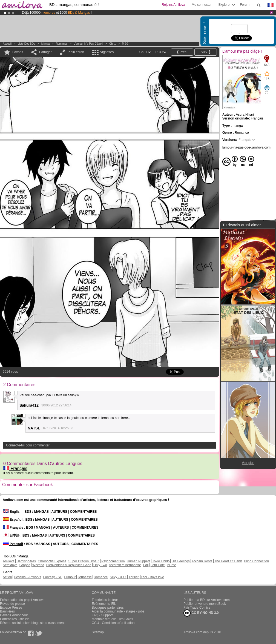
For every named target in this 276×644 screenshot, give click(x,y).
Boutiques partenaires (108, 608)
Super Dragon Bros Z (84, 561)
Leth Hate (158, 565)
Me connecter (202, 5)
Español (13, 520)
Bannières (7, 611)
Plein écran (76, 52)
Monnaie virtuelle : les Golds (112, 619)
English (12, 512)
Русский (13, 544)
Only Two (100, 565)
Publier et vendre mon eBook (205, 604)
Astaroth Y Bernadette (125, 565)
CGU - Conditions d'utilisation (113, 623)
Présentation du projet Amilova (22, 600)
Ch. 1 (113, 44)
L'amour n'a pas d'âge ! (88, 44)
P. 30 (125, 44)
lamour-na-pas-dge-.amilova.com (246, 147)
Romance (62, 44)
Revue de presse (12, 604)
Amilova (9, 561)
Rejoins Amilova (173, 5)
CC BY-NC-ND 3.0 (201, 613)
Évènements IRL (104, 604)
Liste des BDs (26, 44)
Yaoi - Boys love (152, 577)
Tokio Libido (161, 561)
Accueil (7, 44)
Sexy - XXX (118, 577)
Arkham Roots (202, 561)
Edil (146, 565)
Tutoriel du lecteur (105, 600)
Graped (25, 565)
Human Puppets (139, 561)
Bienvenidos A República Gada (69, 565)
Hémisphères (26, 561)
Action (7, 577)
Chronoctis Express (52, 561)
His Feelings (181, 561)
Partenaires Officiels (15, 619)
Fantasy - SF (52, 577)
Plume (171, 565)
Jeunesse (84, 577)
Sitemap (98, 632)
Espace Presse (11, 608)
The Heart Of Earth (228, 561)
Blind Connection (256, 561)
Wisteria (38, 565)
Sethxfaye (10, 565)
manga (46, 44)
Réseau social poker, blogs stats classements (33, 623)
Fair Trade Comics (197, 608)
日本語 (11, 535)
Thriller (134, 577)
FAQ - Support (102, 615)
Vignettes (107, 52)
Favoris (18, 52)
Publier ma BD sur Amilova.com (207, 600)
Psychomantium (113, 561)
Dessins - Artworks (28, 577)
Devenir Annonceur (14, 615)
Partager (45, 52)
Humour (70, 577)
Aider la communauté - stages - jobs (118, 611)
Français (15, 468)
